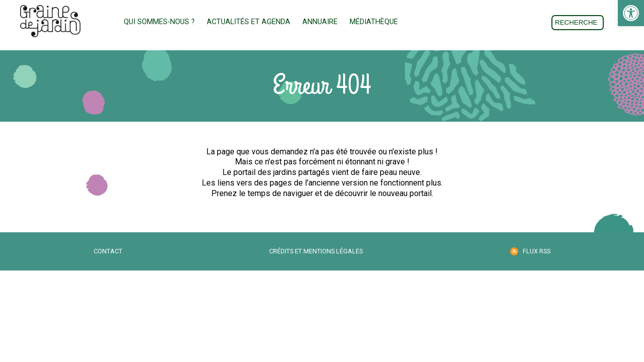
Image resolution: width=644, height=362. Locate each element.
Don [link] (492, 22)
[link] (631, 13)
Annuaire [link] (320, 22)
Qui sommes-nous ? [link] (159, 22)
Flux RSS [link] (537, 251)
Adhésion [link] (437, 22)
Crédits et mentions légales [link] (316, 251)
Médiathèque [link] (374, 22)
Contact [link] (108, 251)
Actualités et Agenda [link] (249, 22)
